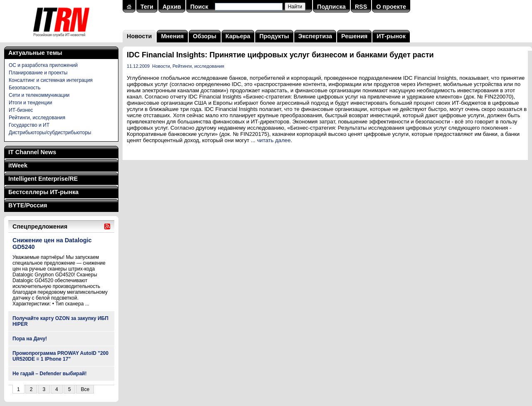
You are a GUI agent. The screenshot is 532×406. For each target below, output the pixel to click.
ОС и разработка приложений (43, 65)
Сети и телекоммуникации (39, 95)
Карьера (238, 36)
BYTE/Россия (28, 205)
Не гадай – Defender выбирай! (50, 374)
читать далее (274, 140)
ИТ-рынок (391, 36)
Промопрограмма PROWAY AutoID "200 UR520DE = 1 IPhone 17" (60, 356)
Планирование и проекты (38, 73)
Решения (354, 36)
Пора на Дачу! (30, 339)
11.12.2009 (138, 66)
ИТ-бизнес (21, 110)
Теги (147, 7)
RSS (361, 7)
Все (85, 389)
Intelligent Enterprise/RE (43, 179)
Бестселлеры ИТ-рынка (43, 192)
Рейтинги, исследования (37, 118)
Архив (172, 7)
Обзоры (205, 36)
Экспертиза (315, 36)
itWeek (18, 165)
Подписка (331, 7)
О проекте (391, 7)
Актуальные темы (35, 53)
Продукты (274, 36)
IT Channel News (32, 152)
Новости (139, 36)
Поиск (199, 7)
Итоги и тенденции (30, 103)
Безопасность (25, 88)
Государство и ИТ (29, 125)
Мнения (172, 36)
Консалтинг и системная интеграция (51, 80)
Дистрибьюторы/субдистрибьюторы (50, 133)
